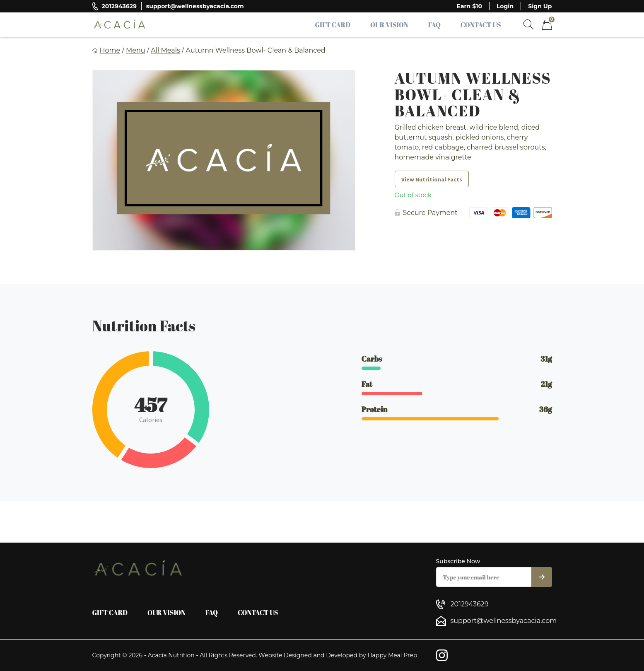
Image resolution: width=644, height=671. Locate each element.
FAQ (434, 25)
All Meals (165, 50)
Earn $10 (469, 6)
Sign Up (540, 6)
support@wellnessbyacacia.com (195, 6)
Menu (136, 50)
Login (505, 6)
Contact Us (481, 25)
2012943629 (119, 6)
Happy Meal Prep (392, 655)
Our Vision (389, 25)
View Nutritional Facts (432, 179)
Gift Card (333, 25)
